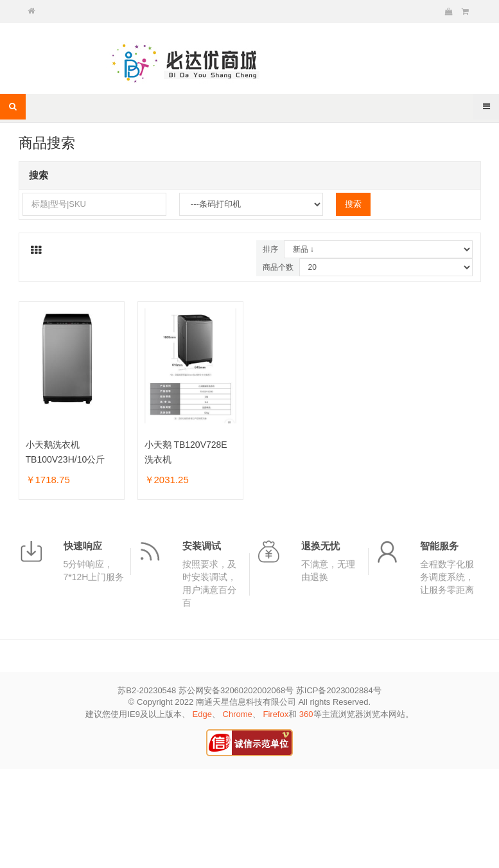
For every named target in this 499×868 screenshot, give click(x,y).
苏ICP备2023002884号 (339, 690)
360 (306, 714)
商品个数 (278, 267)
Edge (202, 714)
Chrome (238, 714)
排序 (270, 249)
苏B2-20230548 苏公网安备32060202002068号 (206, 690)
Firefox (276, 714)
